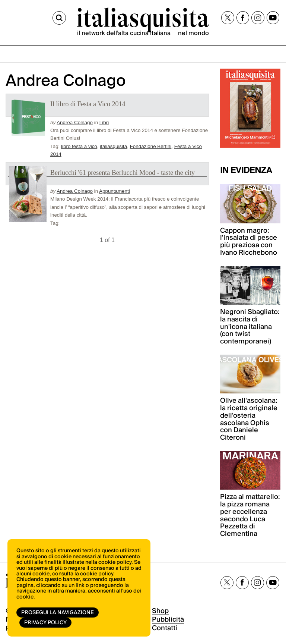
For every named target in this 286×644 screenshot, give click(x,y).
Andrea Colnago (75, 122)
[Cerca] (59, 18)
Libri (104, 122)
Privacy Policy (45, 623)
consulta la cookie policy (83, 574)
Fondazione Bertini (151, 146)
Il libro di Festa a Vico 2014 (88, 104)
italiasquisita (113, 146)
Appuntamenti (115, 191)
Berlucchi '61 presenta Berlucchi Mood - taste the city (123, 173)
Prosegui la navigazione (58, 613)
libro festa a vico (79, 146)
